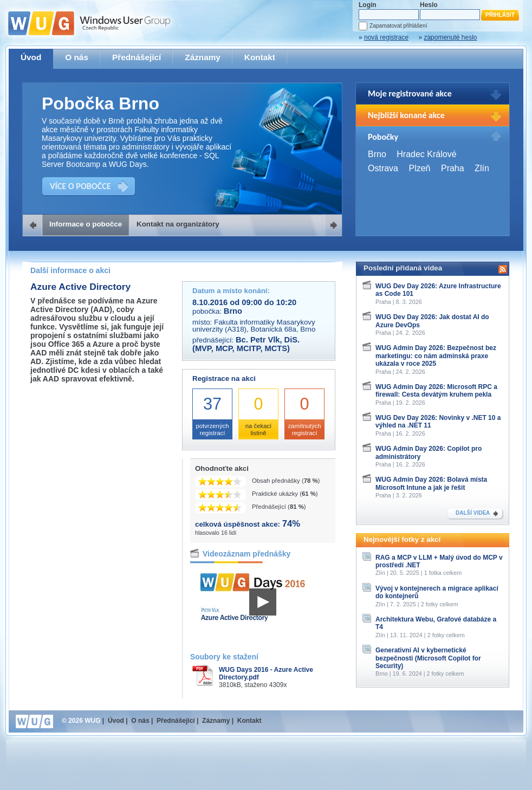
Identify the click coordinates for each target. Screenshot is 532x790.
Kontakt (260, 57)
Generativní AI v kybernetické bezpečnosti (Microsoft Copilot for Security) (428, 658)
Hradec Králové (426, 154)
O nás (77, 57)
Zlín (482, 168)
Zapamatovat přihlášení (398, 26)
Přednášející (137, 57)
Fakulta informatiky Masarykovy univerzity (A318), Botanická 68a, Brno (254, 326)
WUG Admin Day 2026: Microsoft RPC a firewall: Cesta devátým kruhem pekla (436, 391)
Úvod (31, 57)
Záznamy (203, 57)
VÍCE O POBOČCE (80, 186)
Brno (377, 154)
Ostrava (383, 168)
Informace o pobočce (86, 224)
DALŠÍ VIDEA (473, 513)
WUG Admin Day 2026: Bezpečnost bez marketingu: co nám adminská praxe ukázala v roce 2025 (436, 356)
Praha (453, 168)
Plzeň (419, 168)
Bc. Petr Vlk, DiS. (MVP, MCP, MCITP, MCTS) (246, 344)
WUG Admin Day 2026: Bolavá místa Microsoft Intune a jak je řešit (431, 483)
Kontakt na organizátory (178, 224)
